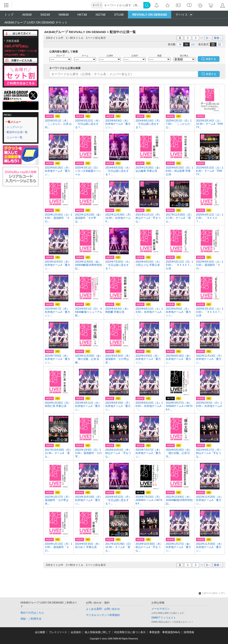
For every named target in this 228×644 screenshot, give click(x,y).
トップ (9, 15)
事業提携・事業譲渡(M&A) (165, 632)
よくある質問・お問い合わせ (103, 609)
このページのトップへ (212, 593)
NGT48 (100, 15)
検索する (211, 74)
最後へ (218, 38)
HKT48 (82, 15)
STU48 (119, 15)
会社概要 (40, 632)
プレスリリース (58, 632)
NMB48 (64, 15)
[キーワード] (123, 5)
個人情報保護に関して (98, 632)
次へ (208, 38)
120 (193, 44)
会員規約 (76, 632)
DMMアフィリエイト (164, 618)
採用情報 (189, 632)
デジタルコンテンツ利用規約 (103, 615)
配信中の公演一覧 (17, 132)
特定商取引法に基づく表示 (130, 632)
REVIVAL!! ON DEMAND (150, 15)
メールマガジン (161, 609)
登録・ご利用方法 (31, 619)
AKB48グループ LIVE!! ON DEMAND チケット (36, 22)
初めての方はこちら (32, 613)
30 (180, 44)
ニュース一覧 (15, 137)
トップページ (15, 127)
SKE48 (45, 15)
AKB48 (27, 15)
